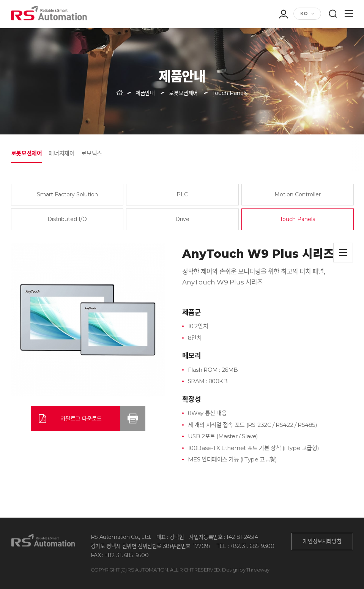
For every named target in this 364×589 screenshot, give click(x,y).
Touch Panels (297, 219)
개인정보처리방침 (322, 541)
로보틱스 (91, 153)
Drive (182, 219)
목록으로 (343, 253)
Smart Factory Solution (67, 194)
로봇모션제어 (27, 153)
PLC (182, 194)
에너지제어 (61, 153)
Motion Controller (298, 194)
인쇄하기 (133, 418)
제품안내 (145, 93)
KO (304, 13)
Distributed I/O (67, 219)
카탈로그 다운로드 (81, 418)
